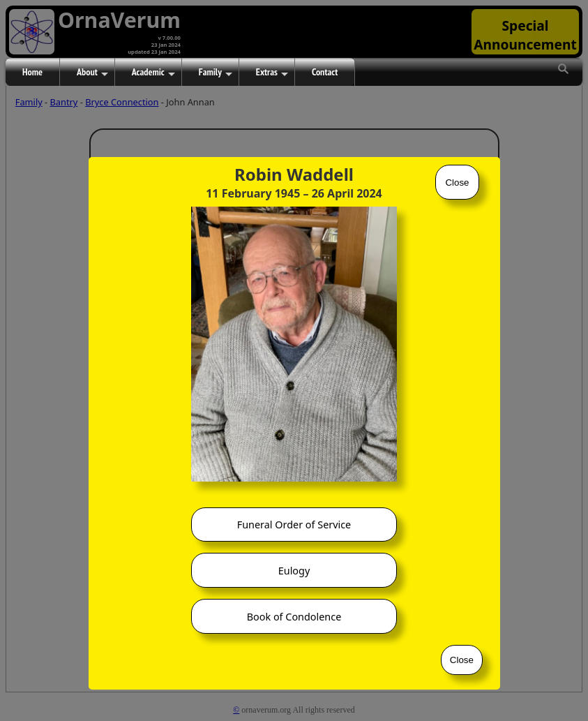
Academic (153, 73)
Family (216, 73)
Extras (272, 73)
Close (457, 183)
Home (32, 72)
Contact (325, 72)
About (92, 73)
